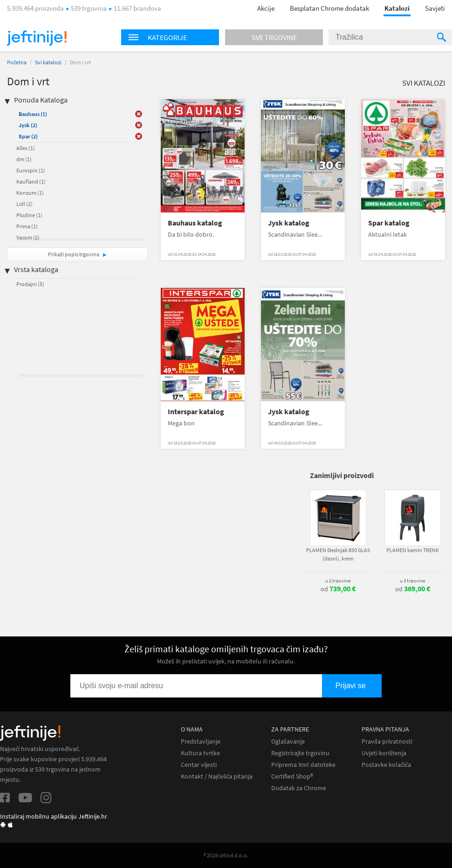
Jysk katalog (289, 223)
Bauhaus (33, 114)
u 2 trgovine (338, 581)
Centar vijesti (199, 765)
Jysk (28, 125)
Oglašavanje (288, 742)
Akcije (266, 8)
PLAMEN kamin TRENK (413, 550)
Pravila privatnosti (387, 742)
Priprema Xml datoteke (303, 765)
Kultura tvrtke (200, 753)
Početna (17, 62)
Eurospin (31, 170)
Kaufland (31, 181)
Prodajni (30, 284)
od (338, 589)
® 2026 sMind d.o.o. (226, 855)
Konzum (30, 193)
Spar (28, 136)
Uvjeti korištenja (384, 753)
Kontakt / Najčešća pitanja (217, 776)
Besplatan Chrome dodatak (329, 8)
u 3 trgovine (412, 581)
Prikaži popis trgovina (74, 254)
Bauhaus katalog (195, 223)
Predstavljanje (201, 742)
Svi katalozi (48, 62)
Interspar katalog (196, 412)
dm (24, 159)
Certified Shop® (292, 776)
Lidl (24, 204)
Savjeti (435, 8)
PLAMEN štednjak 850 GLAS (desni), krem (338, 554)
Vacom (28, 237)
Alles (26, 148)
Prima (27, 226)
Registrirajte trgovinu (300, 753)
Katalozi (397, 8)
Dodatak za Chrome (299, 788)
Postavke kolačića (386, 765)
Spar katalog (389, 223)
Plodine (29, 215)
